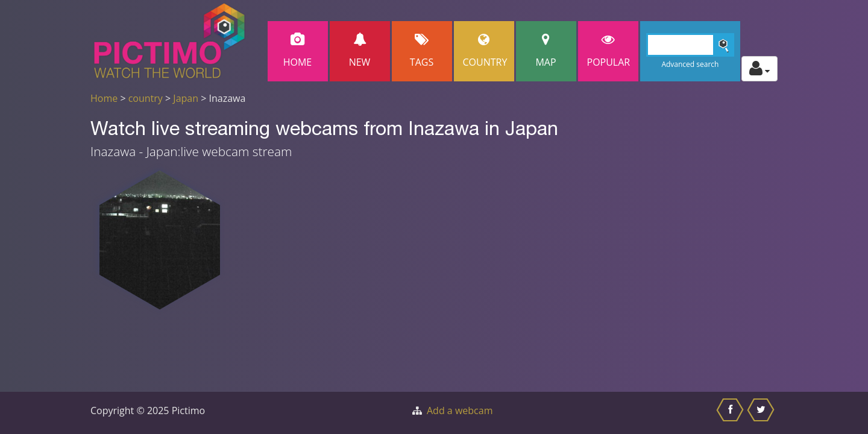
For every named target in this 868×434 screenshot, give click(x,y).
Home (298, 51)
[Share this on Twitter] (762, 413)
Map (546, 51)
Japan (186, 98)
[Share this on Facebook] (731, 413)
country (146, 98)
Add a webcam (460, 410)
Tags (422, 51)
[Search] (690, 45)
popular (609, 51)
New (360, 51)
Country (485, 51)
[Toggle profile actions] (759, 69)
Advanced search (690, 64)
